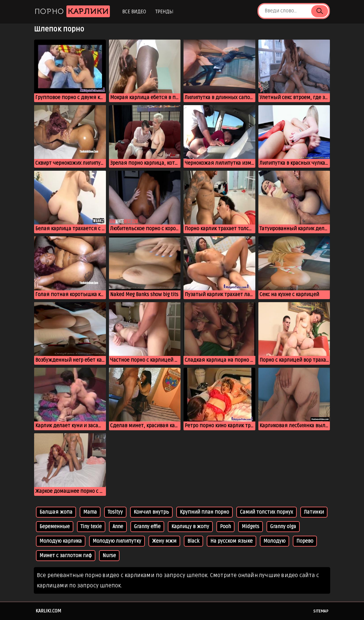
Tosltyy (115, 512)
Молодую (275, 541)
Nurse (109, 556)
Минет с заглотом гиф (66, 556)
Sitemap (321, 611)
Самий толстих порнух (267, 512)
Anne (118, 527)
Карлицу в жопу (190, 527)
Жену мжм (164, 541)
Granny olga (283, 527)
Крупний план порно (204, 512)
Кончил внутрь (151, 512)
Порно (72, 11)
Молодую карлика (61, 541)
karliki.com (48, 611)
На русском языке (231, 541)
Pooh (225, 527)
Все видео (134, 12)
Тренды (164, 12)
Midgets (251, 527)
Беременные (55, 527)
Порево (305, 541)
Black (193, 541)
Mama (90, 512)
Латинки (314, 512)
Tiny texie (91, 527)
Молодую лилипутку (117, 541)
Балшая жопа (56, 512)
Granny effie (147, 527)
